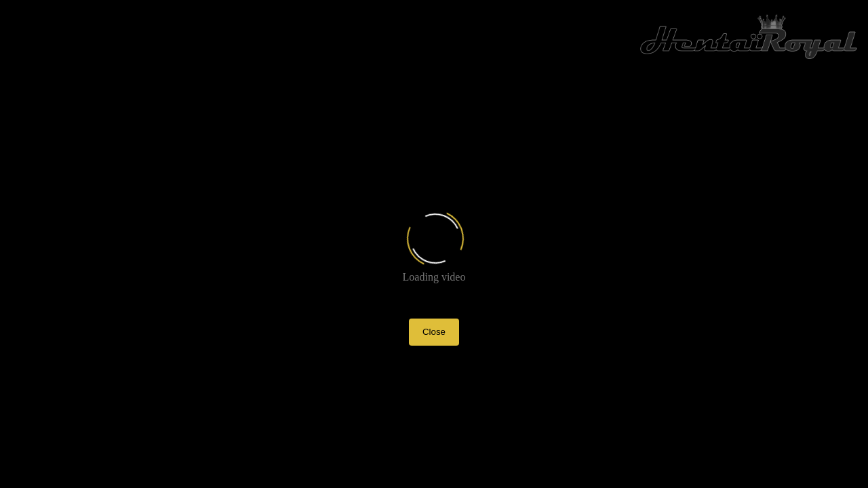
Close (434, 332)
